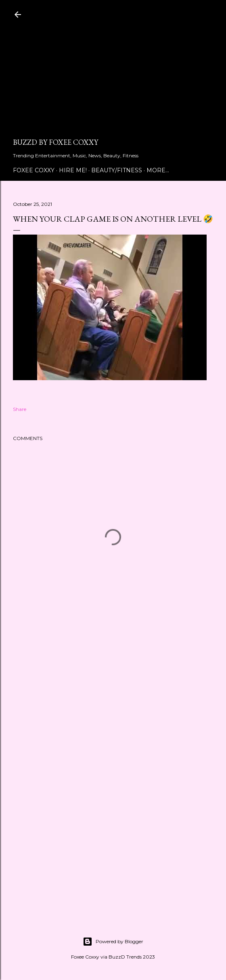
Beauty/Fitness (117, 170)
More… (158, 170)
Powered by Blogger (113, 942)
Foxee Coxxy (34, 170)
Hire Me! (73, 170)
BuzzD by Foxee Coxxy (55, 142)
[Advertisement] (113, 81)
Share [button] (20, 409)
